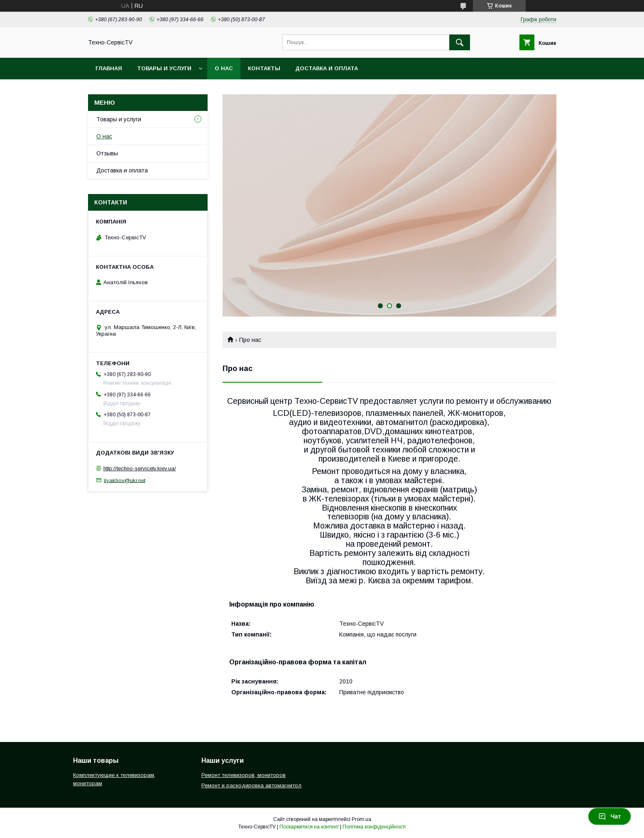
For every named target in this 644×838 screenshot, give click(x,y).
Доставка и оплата (327, 68)
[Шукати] (460, 42)
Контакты (264, 68)
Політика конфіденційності (374, 827)
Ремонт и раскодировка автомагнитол (251, 785)
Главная (109, 68)
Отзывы (107, 153)
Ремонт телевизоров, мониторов (244, 775)
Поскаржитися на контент (309, 827)
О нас (224, 68)
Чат (610, 816)
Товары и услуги (164, 68)
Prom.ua (361, 819)
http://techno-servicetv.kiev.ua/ (140, 468)
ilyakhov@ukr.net (125, 480)
